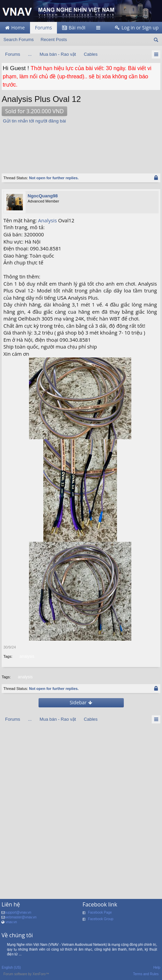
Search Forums (19, 40)
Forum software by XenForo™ (26, 974)
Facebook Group (101, 919)
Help (157, 968)
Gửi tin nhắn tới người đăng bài (35, 121)
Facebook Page (100, 912)
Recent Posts (54, 40)
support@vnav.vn (18, 912)
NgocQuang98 (43, 196)
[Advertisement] (70, 145)
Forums (44, 28)
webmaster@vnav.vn (21, 917)
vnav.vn (11, 922)
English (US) (11, 968)
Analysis (48, 220)
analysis (26, 656)
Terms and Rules (146, 974)
